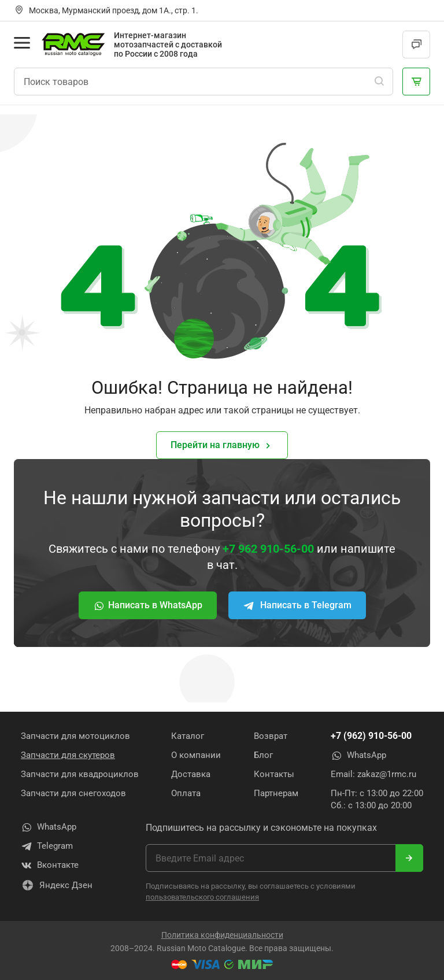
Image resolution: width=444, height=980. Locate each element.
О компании (196, 755)
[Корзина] (416, 82)
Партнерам (276, 793)
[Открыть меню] (22, 43)
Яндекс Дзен (57, 885)
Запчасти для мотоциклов (75, 736)
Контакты (274, 774)
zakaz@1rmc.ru (387, 774)
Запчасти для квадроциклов (80, 774)
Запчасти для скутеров (68, 755)
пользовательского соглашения (202, 897)
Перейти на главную (222, 445)
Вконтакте (50, 866)
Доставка (191, 774)
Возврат (271, 736)
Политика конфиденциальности (222, 935)
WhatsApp (358, 756)
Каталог (188, 736)
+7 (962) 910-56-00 (371, 736)
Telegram (47, 846)
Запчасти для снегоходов (73, 793)
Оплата (186, 793)
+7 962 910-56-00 (268, 549)
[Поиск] (379, 82)
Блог (263, 755)
